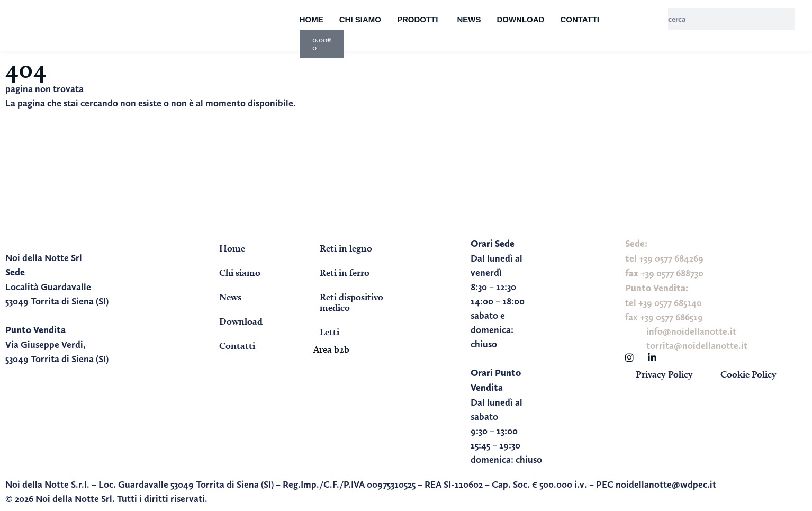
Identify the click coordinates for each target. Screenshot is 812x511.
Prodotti (418, 19)
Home (312, 19)
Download (520, 19)
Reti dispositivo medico (351, 302)
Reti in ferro (345, 272)
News (469, 19)
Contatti (580, 19)
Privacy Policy (664, 374)
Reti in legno (346, 248)
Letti (330, 332)
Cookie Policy (748, 374)
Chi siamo (360, 19)
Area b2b (331, 349)
